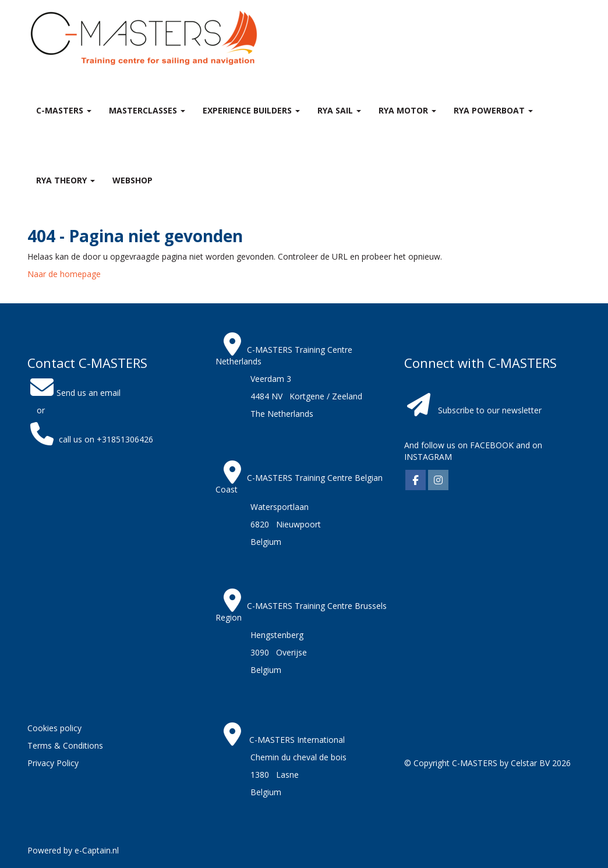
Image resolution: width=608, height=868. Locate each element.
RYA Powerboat (493, 110)
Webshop (132, 180)
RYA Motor (407, 110)
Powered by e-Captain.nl (73, 850)
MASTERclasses (147, 110)
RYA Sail (339, 110)
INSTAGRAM (428, 457)
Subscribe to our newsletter (490, 410)
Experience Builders (251, 110)
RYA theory (66, 180)
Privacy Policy (53, 763)
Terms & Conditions (65, 745)
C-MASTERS (64, 110)
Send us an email (74, 393)
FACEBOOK (491, 445)
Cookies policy (54, 728)
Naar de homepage (64, 274)
